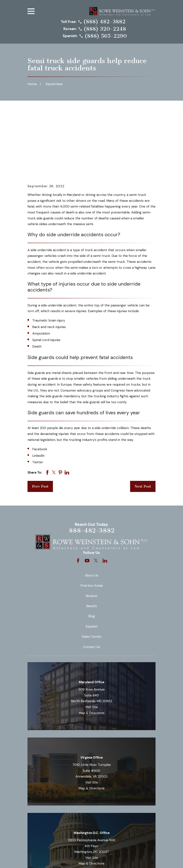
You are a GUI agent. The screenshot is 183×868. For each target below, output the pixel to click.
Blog (92, 551)
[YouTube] (87, 496)
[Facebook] (78, 496)
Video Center (92, 572)
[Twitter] (96, 496)
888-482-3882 (92, 465)
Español (91, 561)
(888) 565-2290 (106, 36)
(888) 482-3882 (104, 22)
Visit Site (92, 642)
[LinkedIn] (105, 496)
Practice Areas (92, 520)
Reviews (91, 531)
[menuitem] (33, 860)
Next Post (143, 421)
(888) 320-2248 (105, 29)
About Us (92, 510)
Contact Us (91, 582)
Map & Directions (91, 648)
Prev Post (40, 421)
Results (92, 541)
